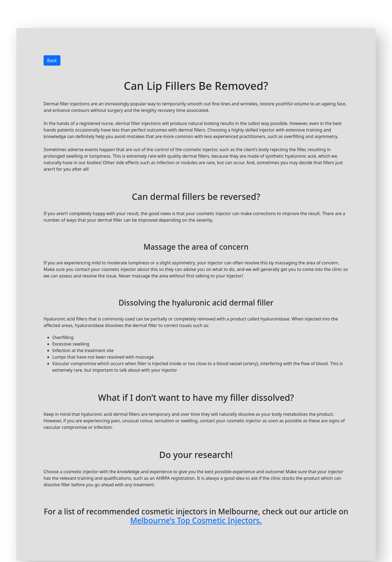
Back (52, 60)
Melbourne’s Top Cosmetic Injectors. (196, 520)
